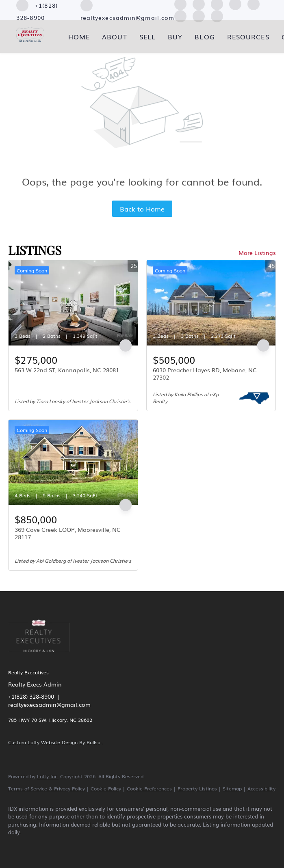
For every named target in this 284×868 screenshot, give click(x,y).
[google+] (217, 15)
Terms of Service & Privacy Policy (47, 788)
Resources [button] (248, 37)
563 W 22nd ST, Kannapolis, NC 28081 (67, 370)
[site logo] (45, 657)
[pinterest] (199, 15)
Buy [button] (175, 37)
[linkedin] (41, 846)
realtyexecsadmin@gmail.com (49, 704)
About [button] (115, 37)
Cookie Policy (106, 788)
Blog (205, 37)
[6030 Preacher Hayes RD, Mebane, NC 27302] (211, 303)
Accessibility (261, 788)
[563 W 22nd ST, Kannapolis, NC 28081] (73, 303)
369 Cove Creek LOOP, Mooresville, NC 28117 (68, 533)
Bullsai (94, 742)
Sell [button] (147, 37)
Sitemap (232, 788)
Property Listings (197, 788)
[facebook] (18, 846)
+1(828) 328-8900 (31, 696)
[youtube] (180, 15)
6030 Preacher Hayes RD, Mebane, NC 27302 (205, 374)
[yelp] (89, 846)
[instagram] (112, 846)
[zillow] (65, 846)
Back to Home (142, 209)
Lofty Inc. (48, 776)
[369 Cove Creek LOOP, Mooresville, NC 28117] (73, 462)
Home (79, 37)
